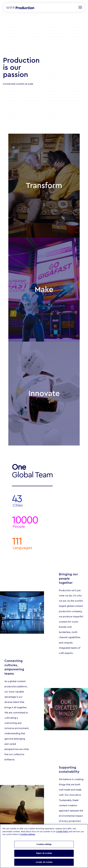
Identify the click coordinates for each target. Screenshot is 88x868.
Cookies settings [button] (28, 834)
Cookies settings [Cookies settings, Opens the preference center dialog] (44, 844)
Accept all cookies (44, 862)
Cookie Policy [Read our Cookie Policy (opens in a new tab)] (63, 832)
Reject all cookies (44, 853)
